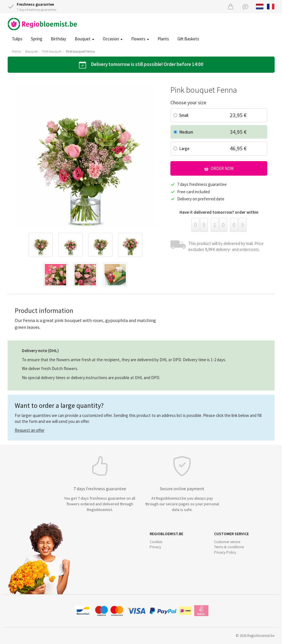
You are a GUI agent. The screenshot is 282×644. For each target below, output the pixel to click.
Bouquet (84, 39)
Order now (219, 168)
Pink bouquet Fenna (80, 51)
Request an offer (30, 430)
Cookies (156, 542)
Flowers (140, 39)
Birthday (59, 39)
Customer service (227, 542)
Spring (37, 39)
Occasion (113, 39)
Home (16, 51)
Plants (163, 39)
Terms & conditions (229, 547)
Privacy (155, 547)
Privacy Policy (225, 552)
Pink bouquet (52, 51)
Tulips (17, 39)
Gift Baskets (188, 39)
